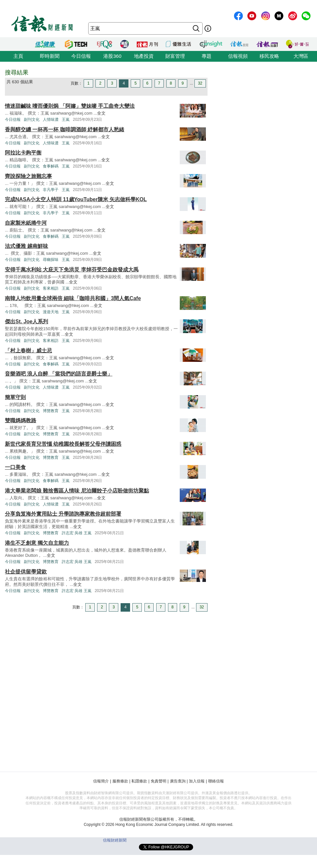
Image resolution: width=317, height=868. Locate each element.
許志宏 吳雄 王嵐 (77, 533)
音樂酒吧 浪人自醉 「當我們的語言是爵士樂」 (59, 374)
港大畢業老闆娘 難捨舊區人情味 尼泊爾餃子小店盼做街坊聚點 (77, 491)
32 (200, 83)
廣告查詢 (178, 781)
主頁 (18, 56)
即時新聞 (50, 56)
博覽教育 (51, 411)
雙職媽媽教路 (21, 420)
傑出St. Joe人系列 (26, 321)
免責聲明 (158, 781)
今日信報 (81, 56)
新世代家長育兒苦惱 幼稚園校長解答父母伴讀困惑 (63, 444)
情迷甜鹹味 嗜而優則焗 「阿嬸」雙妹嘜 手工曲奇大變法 (70, 106)
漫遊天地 (51, 312)
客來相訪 (51, 288)
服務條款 (120, 781)
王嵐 (66, 120)
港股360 (112, 56)
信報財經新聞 (115, 840)
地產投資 (144, 56)
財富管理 (175, 56)
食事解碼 (51, 166)
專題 (207, 56)
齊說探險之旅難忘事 (28, 176)
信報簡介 (101, 781)
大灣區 (301, 56)
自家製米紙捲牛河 (26, 223)
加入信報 (197, 781)
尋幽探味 (51, 260)
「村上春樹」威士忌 (28, 351)
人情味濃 (51, 120)
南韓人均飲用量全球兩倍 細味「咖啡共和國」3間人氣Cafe (73, 298)
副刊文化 (32, 120)
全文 (101, 113)
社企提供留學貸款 (26, 572)
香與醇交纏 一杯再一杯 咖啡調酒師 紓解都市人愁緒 (65, 129)
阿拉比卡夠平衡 (23, 153)
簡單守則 (15, 397)
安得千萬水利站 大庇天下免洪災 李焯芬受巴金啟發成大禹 (72, 270)
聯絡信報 (216, 781)
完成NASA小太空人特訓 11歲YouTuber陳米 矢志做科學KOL (76, 199)
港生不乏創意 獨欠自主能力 (37, 543)
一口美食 (15, 467)
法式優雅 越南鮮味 (26, 246)
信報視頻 (238, 56)
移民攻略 (269, 56)
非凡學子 (51, 190)
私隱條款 (139, 781)
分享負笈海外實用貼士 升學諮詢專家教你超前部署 (63, 514)
